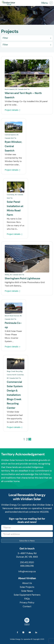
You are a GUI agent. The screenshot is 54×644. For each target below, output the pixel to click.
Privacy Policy (27, 603)
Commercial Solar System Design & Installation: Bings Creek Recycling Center (15, 395)
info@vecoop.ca (27, 572)
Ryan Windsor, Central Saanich (13, 146)
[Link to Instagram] (23, 633)
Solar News (27, 592)
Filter (5, 38)
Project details (12, 110)
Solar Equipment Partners (27, 596)
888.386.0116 (27, 567)
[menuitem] (50, 3)
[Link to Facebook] (17, 633)
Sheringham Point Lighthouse (22, 278)
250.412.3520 (27, 563)
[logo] (23, 3)
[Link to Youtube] (30, 634)
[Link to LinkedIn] (36, 633)
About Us (27, 584)
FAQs (27, 600)
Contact (27, 607)
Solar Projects (27, 588)
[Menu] (50, 3)
